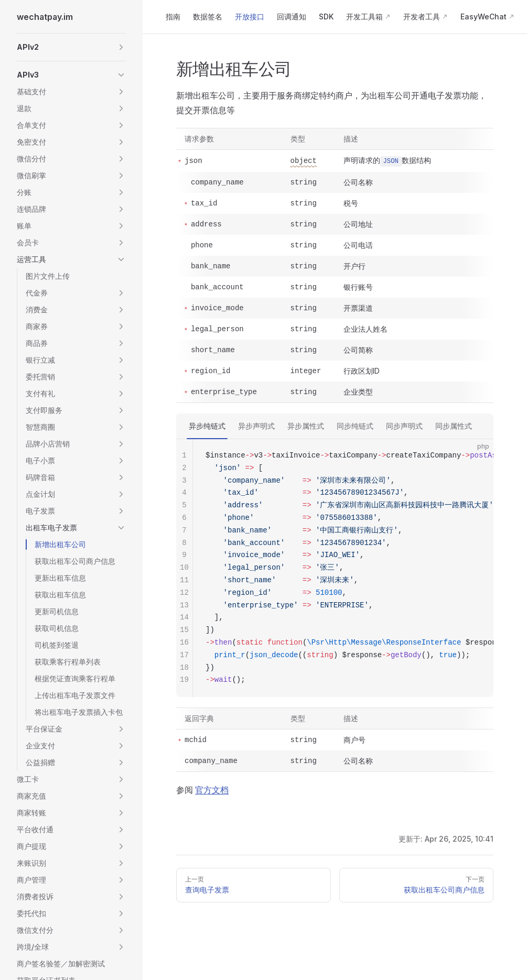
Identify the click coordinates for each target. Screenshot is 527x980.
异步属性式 (306, 426)
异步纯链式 (207, 426)
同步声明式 (404, 426)
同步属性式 (454, 426)
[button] (71, 47)
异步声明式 (256, 426)
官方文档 (212, 790)
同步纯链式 (355, 426)
